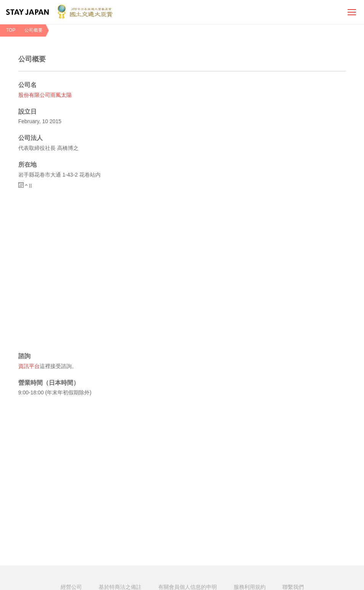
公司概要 (34, 30)
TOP (11, 30)
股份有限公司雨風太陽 (45, 96)
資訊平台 (29, 367)
